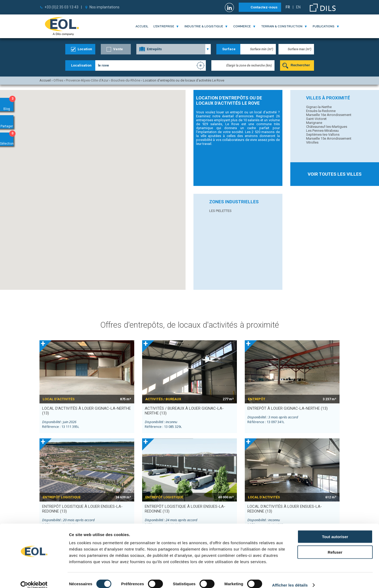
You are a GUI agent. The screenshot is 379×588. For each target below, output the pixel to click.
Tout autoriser (335, 529)
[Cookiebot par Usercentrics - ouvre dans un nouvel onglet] (34, 578)
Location (85, 49)
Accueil (142, 26)
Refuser (335, 545)
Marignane (314, 123)
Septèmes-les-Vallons (323, 135)
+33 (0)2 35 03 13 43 (61, 7)
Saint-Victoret (316, 119)
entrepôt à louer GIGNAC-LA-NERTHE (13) (288, 408)
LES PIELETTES (220, 211)
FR (288, 7)
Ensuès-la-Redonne (321, 111)
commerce (242, 26)
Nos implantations (104, 7)
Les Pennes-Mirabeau (322, 131)
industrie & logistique (204, 26)
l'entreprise (164, 26)
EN (298, 7)
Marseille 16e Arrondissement (329, 115)
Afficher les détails (290, 578)
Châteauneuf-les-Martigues (327, 127)
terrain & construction (282, 26)
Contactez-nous (264, 7)
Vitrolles (312, 142)
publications (324, 26)
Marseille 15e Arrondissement (329, 138)
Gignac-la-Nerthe (319, 107)
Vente (118, 49)
